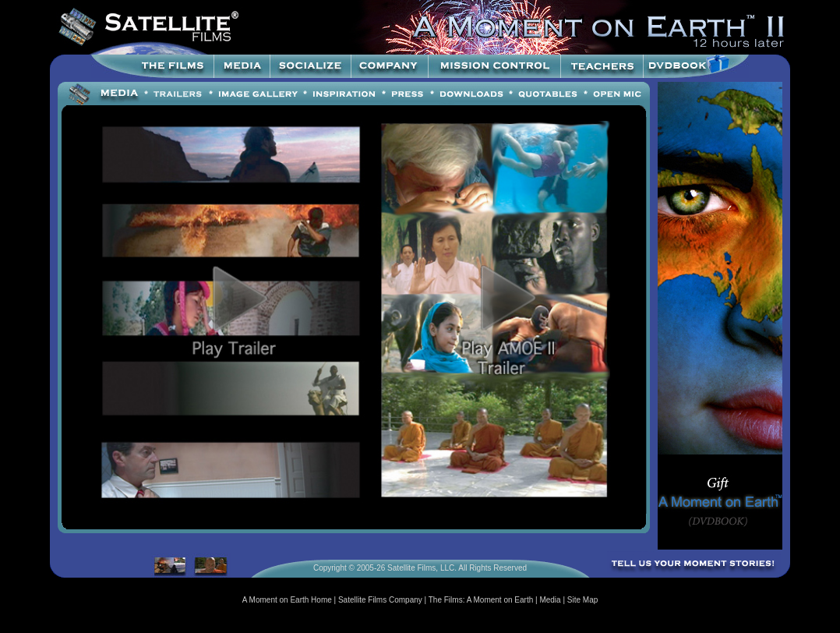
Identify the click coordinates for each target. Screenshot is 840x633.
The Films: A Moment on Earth (481, 600)
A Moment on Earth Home (287, 600)
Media (550, 600)
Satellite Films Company (380, 600)
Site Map (582, 600)
